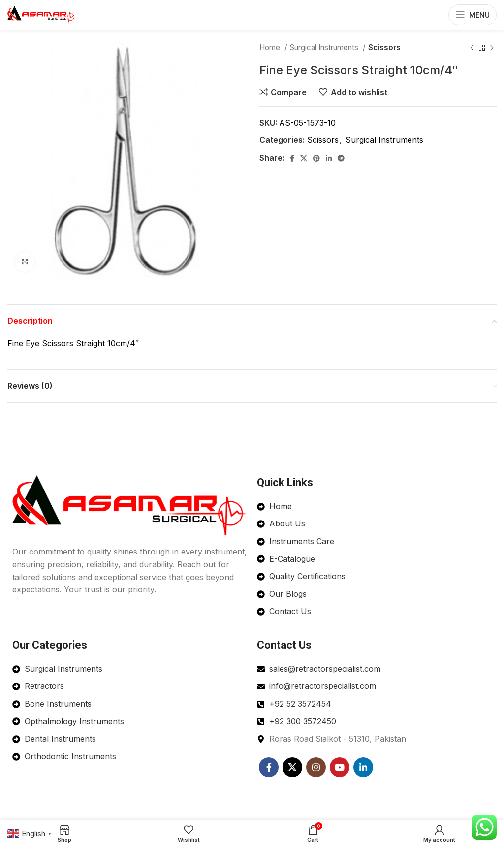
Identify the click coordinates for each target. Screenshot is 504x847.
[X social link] (304, 158)
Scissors (384, 48)
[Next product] (492, 48)
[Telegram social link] (341, 158)
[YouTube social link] (340, 767)
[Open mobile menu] (472, 15)
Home (271, 48)
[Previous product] (472, 48)
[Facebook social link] (292, 158)
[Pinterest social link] (316, 158)
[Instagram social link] (316, 767)
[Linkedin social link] (329, 158)
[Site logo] (41, 14)
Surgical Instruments (325, 48)
